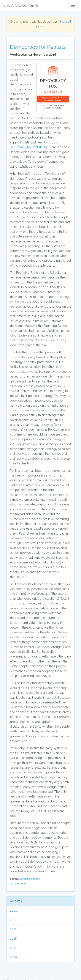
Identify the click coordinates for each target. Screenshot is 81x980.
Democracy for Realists (38, 47)
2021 (13, 911)
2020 (14, 920)
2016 (13, 957)
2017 (13, 948)
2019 (13, 929)
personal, (25, 879)
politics (35, 879)
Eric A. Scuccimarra (21, 5)
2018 (13, 939)
